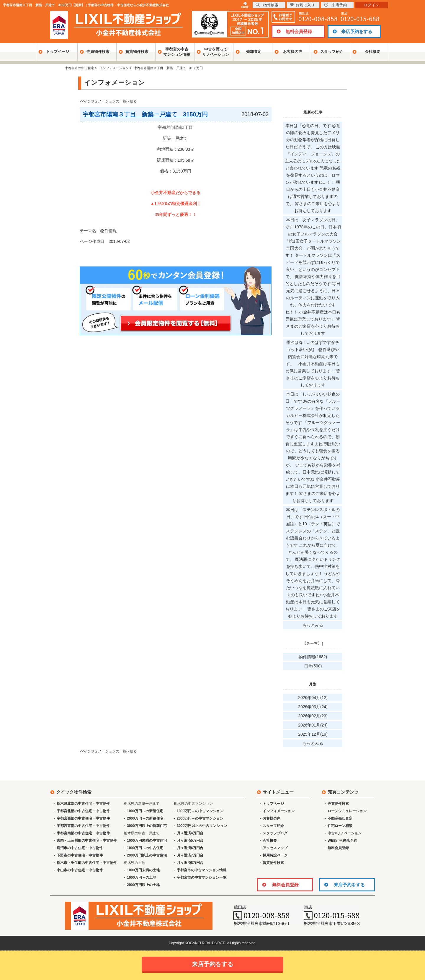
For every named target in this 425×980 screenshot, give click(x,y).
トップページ (58, 52)
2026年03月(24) (313, 707)
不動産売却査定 (340, 818)
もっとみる (313, 625)
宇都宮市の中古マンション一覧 (202, 877)
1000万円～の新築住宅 (145, 811)
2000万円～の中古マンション (200, 818)
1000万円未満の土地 (143, 870)
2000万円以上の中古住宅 (147, 855)
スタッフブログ (275, 833)
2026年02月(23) (313, 716)
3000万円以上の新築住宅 (147, 826)
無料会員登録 (299, 31)
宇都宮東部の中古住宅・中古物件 (83, 826)
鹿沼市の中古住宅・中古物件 (80, 848)
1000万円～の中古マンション (200, 811)
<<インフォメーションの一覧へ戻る (108, 101)
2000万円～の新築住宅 (145, 818)
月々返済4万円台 (190, 833)
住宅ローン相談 (340, 826)
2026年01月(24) (313, 725)
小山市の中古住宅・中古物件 (80, 870)
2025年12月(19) (313, 734)
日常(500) (313, 666)
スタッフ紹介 (332, 52)
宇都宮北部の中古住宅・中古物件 (83, 811)
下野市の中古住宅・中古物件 (80, 855)
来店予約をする (357, 31)
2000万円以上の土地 (143, 885)
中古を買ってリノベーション (216, 52)
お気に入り (302, 5)
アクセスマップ (275, 848)
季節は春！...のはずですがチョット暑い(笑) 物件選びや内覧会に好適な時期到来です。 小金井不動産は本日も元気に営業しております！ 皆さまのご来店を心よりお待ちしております (313, 364)
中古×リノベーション (345, 833)
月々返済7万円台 (190, 855)
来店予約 (336, 5)
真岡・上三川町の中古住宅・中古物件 (87, 841)
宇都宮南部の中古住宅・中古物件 (83, 833)
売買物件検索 (98, 52)
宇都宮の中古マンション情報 (177, 52)
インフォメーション (279, 811)
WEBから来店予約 (342, 841)
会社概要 (372, 52)
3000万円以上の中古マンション (202, 826)
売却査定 (254, 52)
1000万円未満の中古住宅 (147, 841)
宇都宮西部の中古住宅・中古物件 (83, 818)
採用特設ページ (275, 855)
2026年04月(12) (313, 698)
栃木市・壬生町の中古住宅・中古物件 (87, 863)
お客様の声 (293, 52)
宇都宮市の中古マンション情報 (202, 870)
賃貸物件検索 (137, 52)
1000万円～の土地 (142, 877)
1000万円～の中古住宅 (145, 848)
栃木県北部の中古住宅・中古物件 (83, 804)
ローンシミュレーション (347, 811)
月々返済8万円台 (190, 863)
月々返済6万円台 (190, 848)
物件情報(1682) (313, 657)
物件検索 (267, 5)
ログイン (372, 5)
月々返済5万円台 (190, 841)
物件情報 (109, 231)
